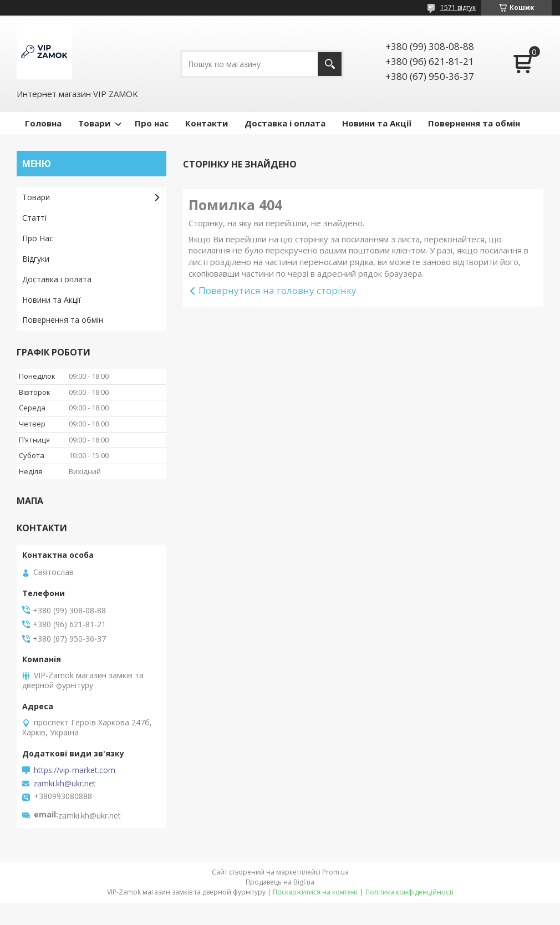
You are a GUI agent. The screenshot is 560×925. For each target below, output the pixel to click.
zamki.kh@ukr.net (65, 784)
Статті (34, 218)
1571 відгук (458, 7)
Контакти (207, 123)
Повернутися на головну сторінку (278, 290)
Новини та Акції (377, 123)
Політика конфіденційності (409, 892)
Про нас (152, 123)
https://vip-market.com (75, 770)
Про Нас (38, 238)
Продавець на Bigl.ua (280, 882)
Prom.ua (335, 872)
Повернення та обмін (474, 123)
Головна (43, 123)
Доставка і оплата (285, 123)
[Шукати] (330, 64)
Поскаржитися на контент (315, 892)
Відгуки (36, 259)
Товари (94, 123)
